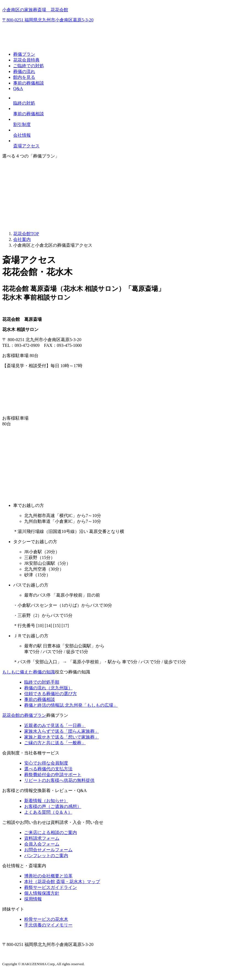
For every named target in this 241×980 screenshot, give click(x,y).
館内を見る (24, 77)
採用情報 (33, 899)
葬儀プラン (24, 54)
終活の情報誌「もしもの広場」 (71, 705)
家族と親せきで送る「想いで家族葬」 (62, 737)
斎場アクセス (26, 146)
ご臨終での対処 (29, 66)
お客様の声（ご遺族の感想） (53, 806)
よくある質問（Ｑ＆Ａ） (48, 812)
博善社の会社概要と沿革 (48, 876)
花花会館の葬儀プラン (24, 715)
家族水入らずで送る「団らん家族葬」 (62, 731)
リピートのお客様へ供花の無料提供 (59, 780)
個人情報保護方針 (42, 893)
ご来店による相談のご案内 (51, 832)
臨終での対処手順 (42, 682)
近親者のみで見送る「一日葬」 (55, 725)
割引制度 (22, 124)
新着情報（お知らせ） (46, 801)
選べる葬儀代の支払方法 (48, 769)
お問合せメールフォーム (48, 850)
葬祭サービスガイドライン (51, 887)
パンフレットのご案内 (46, 856)
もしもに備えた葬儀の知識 (29, 672)
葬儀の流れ (24, 71)
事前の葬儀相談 (29, 83)
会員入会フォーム (42, 844)
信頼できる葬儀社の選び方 (51, 694)
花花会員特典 (26, 60)
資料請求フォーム (42, 838)
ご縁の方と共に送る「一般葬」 (55, 743)
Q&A (18, 89)
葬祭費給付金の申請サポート (53, 775)
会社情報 (22, 135)
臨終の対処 (24, 103)
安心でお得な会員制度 (46, 763)
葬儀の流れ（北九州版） (48, 688)
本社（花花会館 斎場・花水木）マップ (62, 882)
